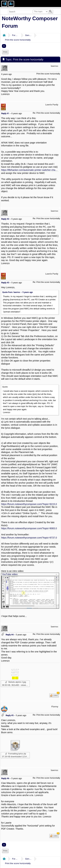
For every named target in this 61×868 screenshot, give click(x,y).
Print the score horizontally (18, 40)
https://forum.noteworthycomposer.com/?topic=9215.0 (29, 504)
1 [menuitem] (4, 46)
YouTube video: (10, 574)
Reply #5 (10, 715)
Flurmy (55, 706)
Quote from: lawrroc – (18, 292)
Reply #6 (5, 778)
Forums (15, 35)
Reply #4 (10, 635)
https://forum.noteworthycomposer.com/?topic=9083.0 (29, 528)
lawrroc (55, 66)
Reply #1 (5, 113)
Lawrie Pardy (52, 105)
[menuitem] (5, 52)
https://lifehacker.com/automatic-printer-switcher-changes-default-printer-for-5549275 (30, 170)
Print (5, 52)
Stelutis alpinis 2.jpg (16, 682)
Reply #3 (5, 283)
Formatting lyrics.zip (16, 754)
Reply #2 (5, 219)
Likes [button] (56, 695)
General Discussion (28, 35)
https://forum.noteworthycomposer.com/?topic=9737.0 (29, 538)
